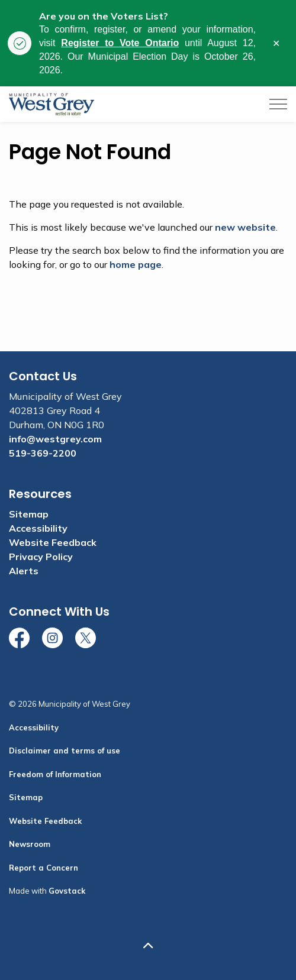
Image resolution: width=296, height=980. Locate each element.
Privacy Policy (41, 557)
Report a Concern (44, 868)
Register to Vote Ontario (120, 43)
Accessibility (38, 528)
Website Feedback (53, 542)
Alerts (24, 571)
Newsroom (30, 844)
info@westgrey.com (55, 439)
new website (245, 227)
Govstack (67, 891)
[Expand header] (278, 104)
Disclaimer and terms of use (65, 751)
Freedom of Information (55, 774)
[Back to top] (148, 946)
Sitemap (29, 514)
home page (136, 264)
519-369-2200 (43, 453)
